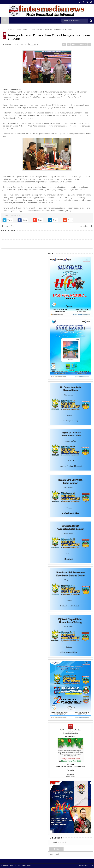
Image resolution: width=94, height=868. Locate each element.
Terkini (56, 849)
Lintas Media (6, 866)
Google (90, 866)
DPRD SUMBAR (15, 216)
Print (75, 44)
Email (83, 44)
